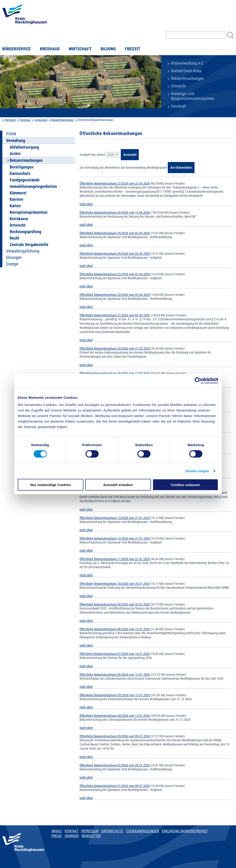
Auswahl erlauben (118, 485)
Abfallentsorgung (24, 147)
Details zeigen (197, 471)
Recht (15, 238)
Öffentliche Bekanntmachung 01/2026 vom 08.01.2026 (115, 786)
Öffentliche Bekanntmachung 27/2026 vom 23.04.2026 (115, 183)
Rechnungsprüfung (25, 232)
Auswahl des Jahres (92, 155)
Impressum (90, 831)
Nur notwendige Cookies (51, 485)
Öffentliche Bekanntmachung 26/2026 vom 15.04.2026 (115, 213)
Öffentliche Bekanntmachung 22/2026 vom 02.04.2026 (115, 295)
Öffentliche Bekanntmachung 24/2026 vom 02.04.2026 (115, 254)
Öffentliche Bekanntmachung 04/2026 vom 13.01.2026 (115, 716)
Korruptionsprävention (29, 212)
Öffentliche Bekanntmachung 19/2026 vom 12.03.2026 (115, 373)
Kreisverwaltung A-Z (187, 63)
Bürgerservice (16, 49)
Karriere (16, 199)
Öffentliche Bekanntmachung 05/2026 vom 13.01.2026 (115, 695)
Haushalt (178, 106)
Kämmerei (18, 193)
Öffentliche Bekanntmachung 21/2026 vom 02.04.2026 (115, 315)
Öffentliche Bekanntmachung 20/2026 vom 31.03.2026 (115, 348)
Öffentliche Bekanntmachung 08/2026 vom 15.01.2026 (115, 629)
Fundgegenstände (25, 180)
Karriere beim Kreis (186, 71)
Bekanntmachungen (187, 78)
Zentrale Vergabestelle (29, 245)
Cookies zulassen (186, 485)
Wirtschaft (80, 49)
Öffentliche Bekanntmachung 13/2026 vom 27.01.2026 (115, 518)
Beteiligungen (22, 167)
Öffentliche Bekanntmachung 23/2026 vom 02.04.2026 (115, 274)
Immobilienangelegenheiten (33, 186)
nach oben (86, 204)
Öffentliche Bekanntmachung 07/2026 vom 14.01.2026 (115, 654)
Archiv (15, 154)
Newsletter (91, 836)
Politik (11, 134)
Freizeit (133, 49)
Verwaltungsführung (23, 251)
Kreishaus (50, 49)
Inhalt (57, 831)
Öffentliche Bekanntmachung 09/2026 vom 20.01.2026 (115, 604)
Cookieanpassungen (142, 831)
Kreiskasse (19, 219)
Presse (57, 836)
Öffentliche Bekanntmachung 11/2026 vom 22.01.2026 (115, 559)
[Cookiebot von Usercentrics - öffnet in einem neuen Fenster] (198, 381)
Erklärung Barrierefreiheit (185, 831)
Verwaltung (41, 120)
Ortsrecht (178, 86)
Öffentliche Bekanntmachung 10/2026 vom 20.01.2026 (115, 584)
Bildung (108, 49)
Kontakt (72, 831)
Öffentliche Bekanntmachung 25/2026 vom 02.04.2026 (115, 233)
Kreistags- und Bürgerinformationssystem (193, 96)
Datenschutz (20, 174)
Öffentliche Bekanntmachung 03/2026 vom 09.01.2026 (115, 736)
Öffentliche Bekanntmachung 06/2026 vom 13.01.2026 (115, 675)
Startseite (10, 120)
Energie (12, 264)
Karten (15, 206)
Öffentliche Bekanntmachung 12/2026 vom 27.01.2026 (115, 538)
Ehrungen (14, 258)
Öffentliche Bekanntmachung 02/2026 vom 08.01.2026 (115, 765)
